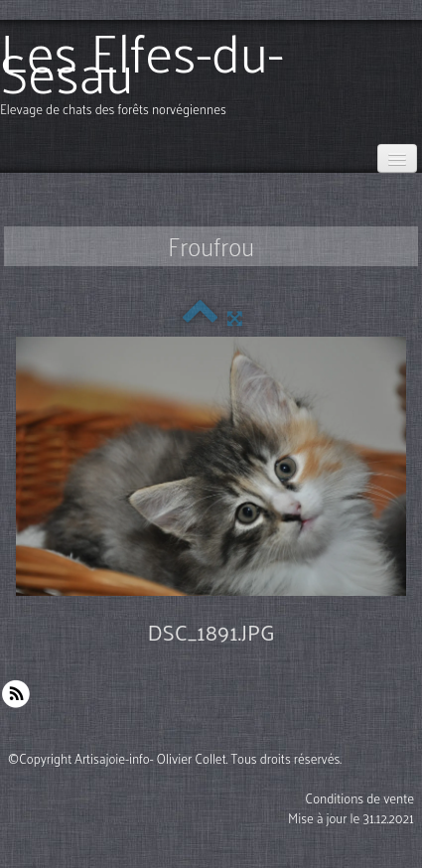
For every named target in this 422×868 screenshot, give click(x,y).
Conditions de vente (359, 798)
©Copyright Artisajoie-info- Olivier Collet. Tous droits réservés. (175, 758)
